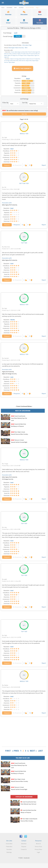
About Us (38, 844)
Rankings (9, 852)
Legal (38, 852)
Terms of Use (38, 846)
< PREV (15, 751)
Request (24, 846)
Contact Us (24, 849)
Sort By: (25, 103)
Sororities (9, 849)
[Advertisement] (24, 732)
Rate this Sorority (23, 68)
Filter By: (5, 103)
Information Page (27, 45)
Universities (9, 844)
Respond (7, 165)
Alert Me (24, 114)
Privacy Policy (38, 849)
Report (44, 165)
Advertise (24, 844)
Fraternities (9, 846)
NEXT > (33, 751)
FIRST (8, 751)
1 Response (16, 225)
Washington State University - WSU (18, 48)
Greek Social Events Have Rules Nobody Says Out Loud (19, 418)
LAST (40, 751)
